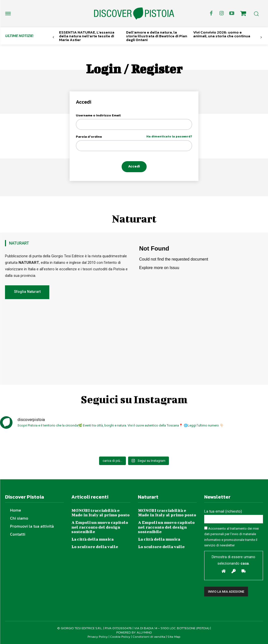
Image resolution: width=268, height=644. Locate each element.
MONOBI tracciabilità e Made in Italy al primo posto (100, 512)
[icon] (243, 14)
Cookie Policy (120, 637)
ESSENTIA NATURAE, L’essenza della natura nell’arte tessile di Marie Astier (87, 36)
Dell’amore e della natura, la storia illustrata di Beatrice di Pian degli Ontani (157, 36)
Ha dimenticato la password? (169, 137)
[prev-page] (53, 37)
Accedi (134, 167)
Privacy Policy (98, 637)
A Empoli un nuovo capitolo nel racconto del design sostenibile (100, 527)
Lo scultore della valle (95, 546)
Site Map (174, 637)
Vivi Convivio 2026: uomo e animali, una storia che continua (222, 34)
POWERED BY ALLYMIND (134, 632)
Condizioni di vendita (149, 637)
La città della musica (92, 539)
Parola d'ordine (134, 137)
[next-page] (261, 37)
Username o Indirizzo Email (98, 116)
